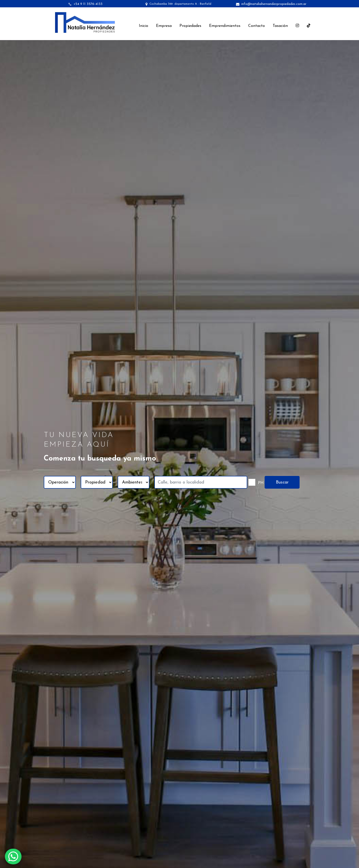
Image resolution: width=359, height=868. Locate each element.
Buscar (282, 482)
